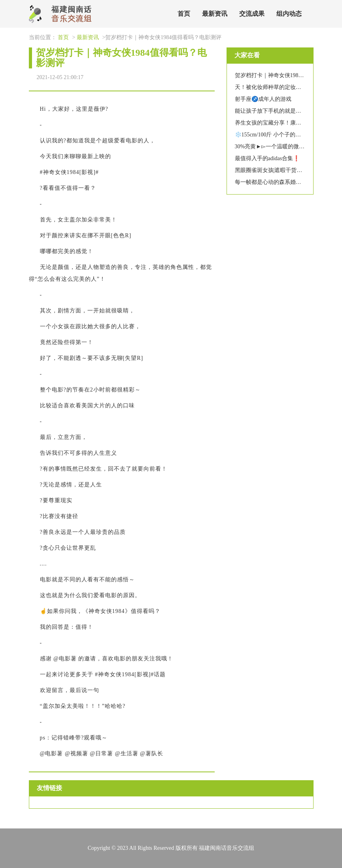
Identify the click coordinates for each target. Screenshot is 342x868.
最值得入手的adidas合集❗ (267, 158)
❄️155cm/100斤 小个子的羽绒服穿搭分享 (285, 135)
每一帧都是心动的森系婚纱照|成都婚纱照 (285, 182)
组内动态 (289, 14)
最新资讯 (215, 14)
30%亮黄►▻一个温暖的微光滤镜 (275, 147)
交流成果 (252, 14)
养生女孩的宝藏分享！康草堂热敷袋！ (282, 123)
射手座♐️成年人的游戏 (263, 99)
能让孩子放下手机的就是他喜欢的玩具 (282, 111)
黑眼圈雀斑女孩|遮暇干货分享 (271, 170)
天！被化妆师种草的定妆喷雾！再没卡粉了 (287, 87)
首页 (184, 14)
